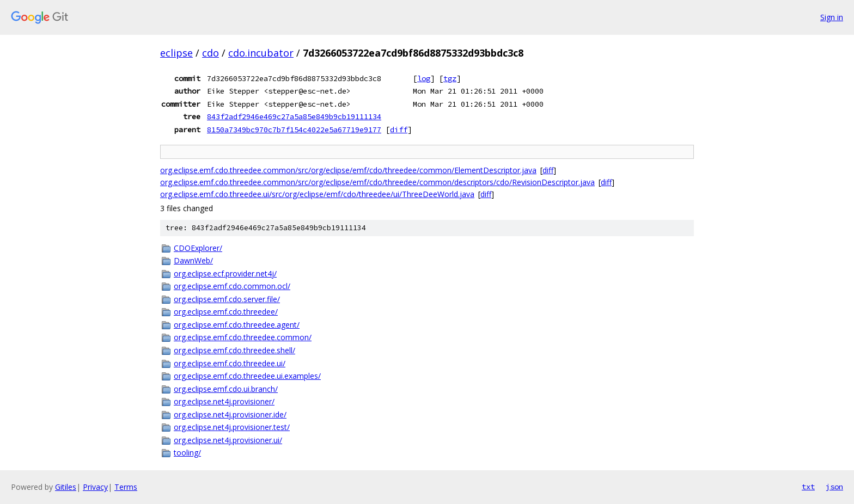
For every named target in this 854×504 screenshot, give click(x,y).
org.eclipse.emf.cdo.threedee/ (226, 312)
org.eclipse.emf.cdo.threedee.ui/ (230, 363)
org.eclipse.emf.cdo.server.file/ (227, 299)
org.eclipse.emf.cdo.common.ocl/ (232, 286)
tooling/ (187, 453)
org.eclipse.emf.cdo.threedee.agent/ (237, 325)
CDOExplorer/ (198, 248)
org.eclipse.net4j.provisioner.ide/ (230, 414)
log (424, 78)
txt (808, 487)
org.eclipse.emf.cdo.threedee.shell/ (234, 350)
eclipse (176, 53)
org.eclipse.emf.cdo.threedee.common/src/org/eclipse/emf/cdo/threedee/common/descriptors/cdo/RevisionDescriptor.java (377, 182)
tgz (450, 78)
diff (399, 130)
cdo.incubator (261, 53)
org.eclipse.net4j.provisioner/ (224, 401)
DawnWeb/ (193, 260)
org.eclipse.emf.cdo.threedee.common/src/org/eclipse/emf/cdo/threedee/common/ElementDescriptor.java (348, 170)
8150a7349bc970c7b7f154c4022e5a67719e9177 (294, 130)
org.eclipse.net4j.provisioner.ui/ (228, 440)
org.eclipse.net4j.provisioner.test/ (232, 427)
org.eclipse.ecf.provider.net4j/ (225, 273)
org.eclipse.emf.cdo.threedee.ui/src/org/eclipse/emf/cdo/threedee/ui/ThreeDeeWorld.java (317, 194)
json (834, 487)
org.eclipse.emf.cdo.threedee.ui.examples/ (247, 376)
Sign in (832, 17)
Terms (126, 487)
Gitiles (66, 487)
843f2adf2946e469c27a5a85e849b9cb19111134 (294, 116)
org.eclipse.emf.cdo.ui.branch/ (226, 389)
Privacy (95, 487)
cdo (211, 53)
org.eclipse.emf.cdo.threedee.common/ (243, 337)
